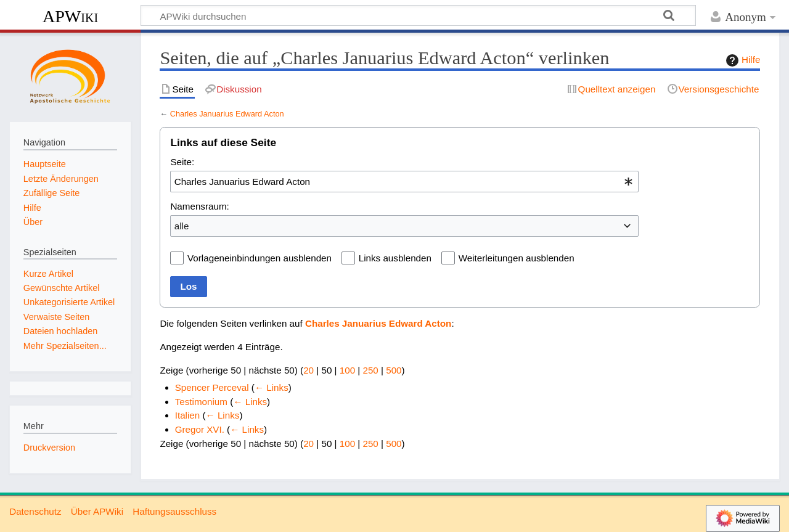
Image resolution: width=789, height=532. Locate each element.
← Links (272, 387)
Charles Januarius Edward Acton (227, 114)
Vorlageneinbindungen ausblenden (260, 258)
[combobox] (404, 181)
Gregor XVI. (200, 429)
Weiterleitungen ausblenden (517, 258)
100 (347, 370)
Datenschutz (35, 511)
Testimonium (201, 402)
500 (394, 370)
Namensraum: (199, 206)
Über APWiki (97, 511)
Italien (188, 415)
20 (309, 370)
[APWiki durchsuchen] (418, 15)
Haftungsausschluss (174, 511)
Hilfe (742, 60)
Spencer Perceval (212, 387)
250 (370, 370)
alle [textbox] (182, 226)
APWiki (70, 16)
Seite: (182, 162)
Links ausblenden (395, 258)
